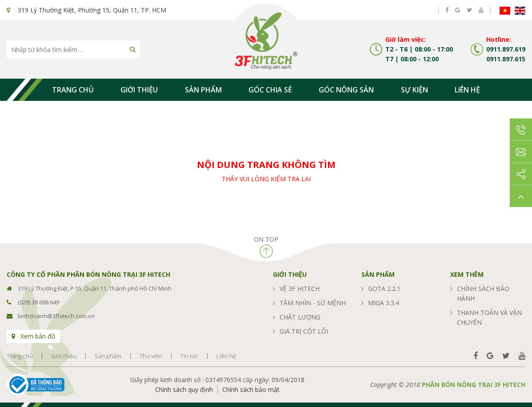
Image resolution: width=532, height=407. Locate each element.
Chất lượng (300, 317)
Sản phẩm (203, 90)
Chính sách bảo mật (251, 389)
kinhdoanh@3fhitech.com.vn (56, 316)
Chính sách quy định (184, 389)
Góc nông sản (346, 90)
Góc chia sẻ (270, 90)
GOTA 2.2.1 (384, 289)
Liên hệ (467, 90)
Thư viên (151, 356)
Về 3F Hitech (300, 289)
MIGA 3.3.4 (384, 303)
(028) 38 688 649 (38, 302)
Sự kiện (414, 90)
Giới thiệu (139, 90)
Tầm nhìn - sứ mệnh (313, 303)
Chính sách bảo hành (483, 293)
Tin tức (189, 356)
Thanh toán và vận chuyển (489, 317)
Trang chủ (73, 90)
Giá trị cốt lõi (304, 331)
